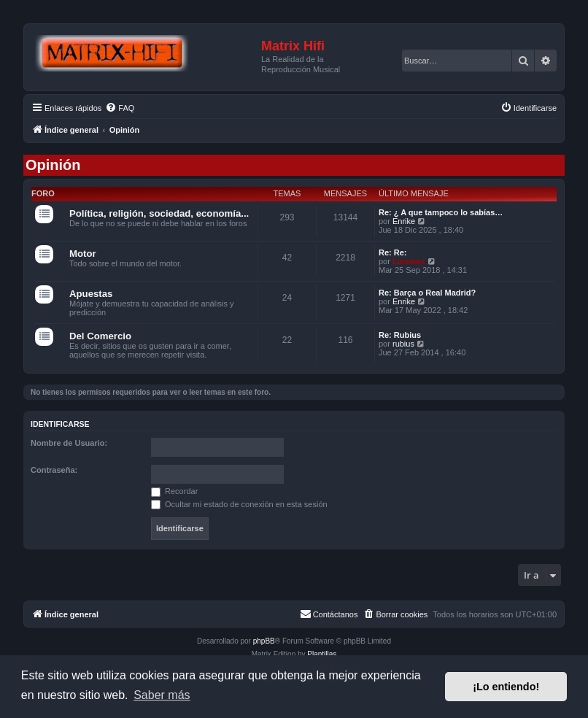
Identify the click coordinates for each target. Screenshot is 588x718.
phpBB (264, 641)
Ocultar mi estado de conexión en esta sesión (239, 504)
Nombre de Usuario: (69, 443)
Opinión (53, 165)
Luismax (409, 261)
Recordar (174, 491)
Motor (83, 254)
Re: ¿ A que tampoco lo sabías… (441, 212)
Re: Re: (393, 252)
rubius (403, 344)
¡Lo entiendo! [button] (506, 687)
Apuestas (91, 294)
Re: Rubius (400, 335)
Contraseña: (54, 470)
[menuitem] (120, 108)
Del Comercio (100, 336)
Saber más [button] (162, 695)
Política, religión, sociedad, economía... (159, 213)
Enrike (404, 221)
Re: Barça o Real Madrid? (427, 293)
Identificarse (60, 424)
